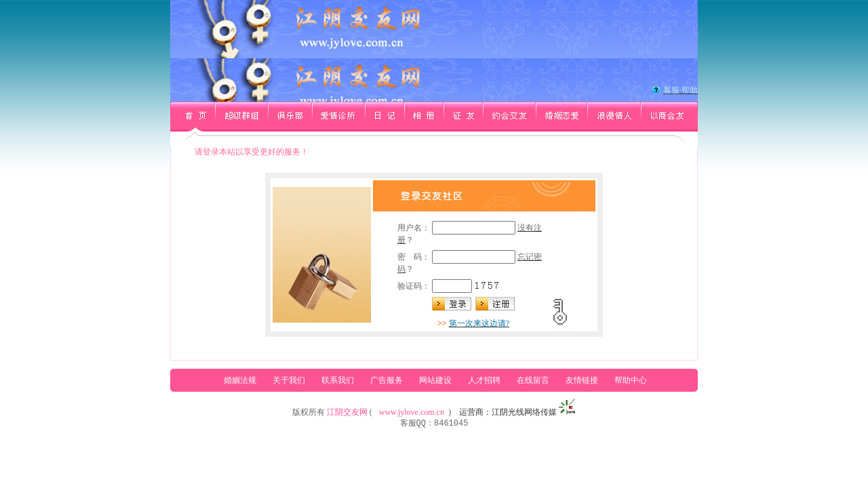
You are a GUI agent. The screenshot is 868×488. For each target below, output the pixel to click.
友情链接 (582, 380)
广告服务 (387, 380)
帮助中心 (631, 380)
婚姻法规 (240, 380)
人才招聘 (484, 380)
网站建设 (435, 380)
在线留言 (533, 380)
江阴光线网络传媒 (524, 412)
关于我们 (289, 380)
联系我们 (338, 380)
